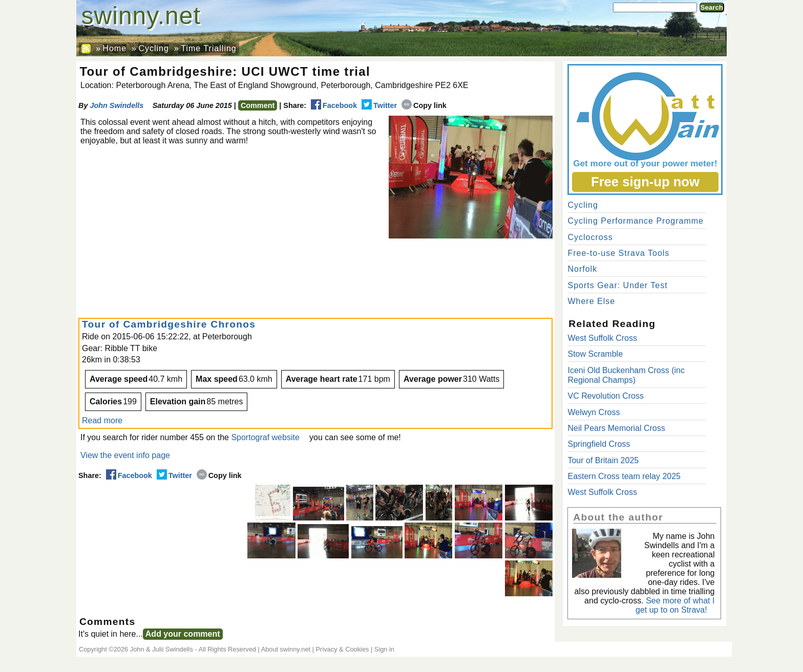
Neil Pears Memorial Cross (616, 428)
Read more (102, 420)
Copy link (424, 105)
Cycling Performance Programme (636, 221)
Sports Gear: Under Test (617, 285)
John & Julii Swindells (162, 649)
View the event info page (125, 455)
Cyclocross (590, 237)
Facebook (334, 105)
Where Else (591, 301)
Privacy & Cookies (343, 649)
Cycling (153, 48)
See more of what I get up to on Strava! (675, 605)
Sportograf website (265, 437)
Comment (258, 105)
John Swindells (117, 105)
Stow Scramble (595, 354)
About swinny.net (286, 649)
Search (712, 7)
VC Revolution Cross (606, 396)
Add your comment (183, 634)
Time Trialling (209, 48)
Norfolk (582, 269)
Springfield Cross (599, 444)
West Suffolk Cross (602, 338)
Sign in (384, 649)
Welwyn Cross (594, 412)
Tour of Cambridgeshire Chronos (169, 324)
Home (114, 48)
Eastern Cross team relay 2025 (624, 476)
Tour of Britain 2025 (603, 460)
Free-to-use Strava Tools (618, 253)
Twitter (379, 105)
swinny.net (141, 16)
